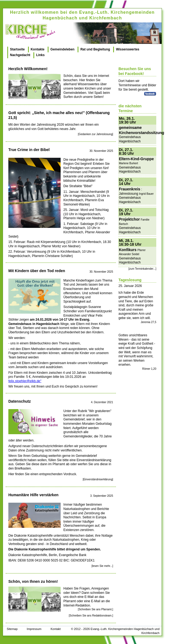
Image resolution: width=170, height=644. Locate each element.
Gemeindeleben (62, 49)
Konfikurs (128, 250)
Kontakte (38, 49)
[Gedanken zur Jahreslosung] (96, 134)
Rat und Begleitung (95, 49)
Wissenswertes (128, 49)
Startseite (17, 49)
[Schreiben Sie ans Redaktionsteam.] (91, 616)
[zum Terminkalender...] (142, 269)
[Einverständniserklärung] (98, 479)
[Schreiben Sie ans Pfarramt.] (96, 609)
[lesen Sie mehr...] (102, 566)
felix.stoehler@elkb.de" (25, 381)
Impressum (34, 629)
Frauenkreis (129, 189)
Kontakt (56, 629)
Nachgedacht (20, 55)
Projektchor (129, 219)
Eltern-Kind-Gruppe (136, 159)
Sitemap (12, 629)
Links (40, 55)
